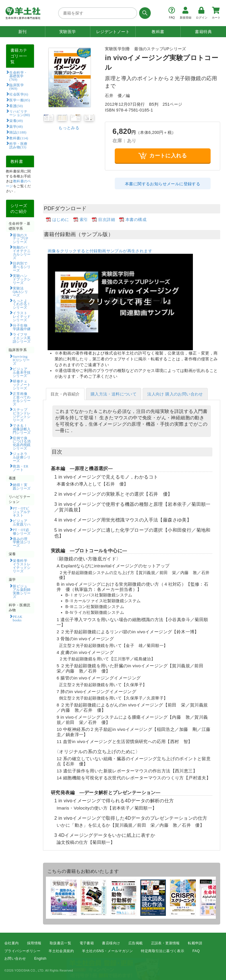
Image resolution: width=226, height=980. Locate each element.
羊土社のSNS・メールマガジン (107, 951)
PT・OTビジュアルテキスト (22, 512)
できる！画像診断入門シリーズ (22, 429)
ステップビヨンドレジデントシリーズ (22, 415)
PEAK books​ (19, 618)
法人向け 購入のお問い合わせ (175, 394)
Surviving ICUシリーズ (21, 360)
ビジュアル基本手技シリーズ (22, 372)
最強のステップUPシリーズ (20, 238)
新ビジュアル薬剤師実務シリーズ (22, 591)
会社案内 (12, 943)
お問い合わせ (15, 959)
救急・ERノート (21, 468)
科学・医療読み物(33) (18, 145)
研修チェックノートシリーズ (22, 384)
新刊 (23, 32)
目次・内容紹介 (65, 394)
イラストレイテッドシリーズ (22, 316)
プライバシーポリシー (22, 951)
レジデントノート (113, 32)
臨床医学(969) (17, 87)
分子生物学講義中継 (22, 327)
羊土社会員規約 (61, 951)
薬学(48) (16, 126)
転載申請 (195, 943)
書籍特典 (203, 32)
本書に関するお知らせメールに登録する (163, 184)
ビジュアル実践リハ (22, 522)
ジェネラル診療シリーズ (22, 457)
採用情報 (34, 943)
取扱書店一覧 (60, 943)
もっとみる (69, 128)
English (40, 959)
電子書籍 (87, 943)
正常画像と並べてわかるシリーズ (22, 399)
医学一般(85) (20, 100)
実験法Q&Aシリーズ (20, 292)
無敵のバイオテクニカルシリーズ (22, 252)
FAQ (196, 951)
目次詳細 (107, 220)
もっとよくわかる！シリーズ (22, 304)
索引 (84, 220)
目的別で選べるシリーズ (22, 267)
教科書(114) (19, 138)
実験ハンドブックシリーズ (22, 279)
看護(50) (16, 106)
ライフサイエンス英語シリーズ (22, 338)
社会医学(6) (19, 94)
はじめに (61, 220)
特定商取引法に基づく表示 (163, 951)
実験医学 (68, 32)
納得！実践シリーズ (22, 486)
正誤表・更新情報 (165, 943)
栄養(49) (16, 121)
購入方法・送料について (114, 394)
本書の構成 (136, 220)
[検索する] (144, 13)
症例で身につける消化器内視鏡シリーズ (22, 443)
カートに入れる (163, 156)
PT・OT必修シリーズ (22, 531)
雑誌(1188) (18, 132)
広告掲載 (136, 943)
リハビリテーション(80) (20, 113)
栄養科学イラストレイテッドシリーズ (22, 566)
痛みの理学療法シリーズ (22, 542)
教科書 (158, 32)
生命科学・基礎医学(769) (18, 76)
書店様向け (111, 943)
